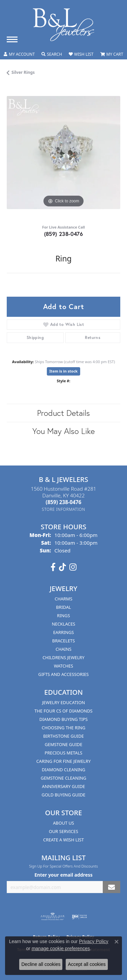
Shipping (35, 337)
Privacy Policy (93, 941)
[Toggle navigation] (12, 39)
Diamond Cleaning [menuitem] (63, 770)
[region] (63, 153)
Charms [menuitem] (63, 599)
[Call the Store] (64, 502)
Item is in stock (64, 371)
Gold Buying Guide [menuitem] (64, 795)
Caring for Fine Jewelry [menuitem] (64, 761)
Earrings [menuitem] (64, 632)
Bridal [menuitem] (63, 607)
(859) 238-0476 (64, 234)
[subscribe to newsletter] (112, 887)
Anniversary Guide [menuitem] (64, 786)
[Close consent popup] (117, 942)
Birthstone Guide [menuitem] (63, 736)
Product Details (63, 413)
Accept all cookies (87, 964)
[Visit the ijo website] (79, 917)
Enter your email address (63, 875)
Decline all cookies (41, 964)
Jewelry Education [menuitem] (63, 702)
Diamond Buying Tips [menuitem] (64, 719)
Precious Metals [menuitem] (64, 753)
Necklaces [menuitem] (64, 624)
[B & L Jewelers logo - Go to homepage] (64, 25)
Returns (93, 337)
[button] (19, 54)
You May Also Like (63, 431)
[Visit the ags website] (53, 917)
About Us (63, 823)
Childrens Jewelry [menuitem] (63, 657)
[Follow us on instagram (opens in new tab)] (73, 567)
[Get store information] (63, 509)
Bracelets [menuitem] (63, 641)
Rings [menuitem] (63, 616)
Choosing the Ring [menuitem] (64, 728)
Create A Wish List (63, 840)
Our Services (63, 831)
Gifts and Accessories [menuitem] (64, 674)
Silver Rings (23, 72)
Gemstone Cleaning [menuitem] (63, 778)
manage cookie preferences (61, 948)
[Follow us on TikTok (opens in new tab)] (62, 567)
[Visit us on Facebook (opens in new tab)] (53, 567)
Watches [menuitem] (63, 666)
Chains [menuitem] (63, 649)
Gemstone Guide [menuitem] (64, 744)
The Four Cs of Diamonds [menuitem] (63, 711)
